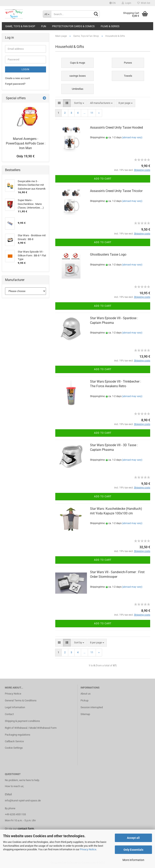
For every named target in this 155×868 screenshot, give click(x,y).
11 (92, 113)
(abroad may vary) (132, 137)
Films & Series (110, 26)
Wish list (144, 3)
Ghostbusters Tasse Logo (108, 254)
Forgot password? (15, 84)
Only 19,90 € (26, 156)
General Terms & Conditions (21, 700)
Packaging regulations (18, 735)
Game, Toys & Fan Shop (20, 26)
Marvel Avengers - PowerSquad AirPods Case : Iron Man (26, 143)
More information (133, 860)
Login (126, 3)
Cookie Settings (14, 748)
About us (86, 694)
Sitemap (85, 714)
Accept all (133, 838)
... (84, 113)
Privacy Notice (88, 849)
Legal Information (15, 707)
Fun (44, 26)
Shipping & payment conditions (22, 721)
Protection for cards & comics (73, 26)
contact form (26, 829)
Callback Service (14, 741)
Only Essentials (133, 850)
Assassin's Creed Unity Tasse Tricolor (116, 191)
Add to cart (103, 179)
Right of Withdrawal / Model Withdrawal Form (31, 728)
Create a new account (17, 78)
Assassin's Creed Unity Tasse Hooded (116, 127)
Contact (9, 714)
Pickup (84, 700)
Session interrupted (92, 707)
